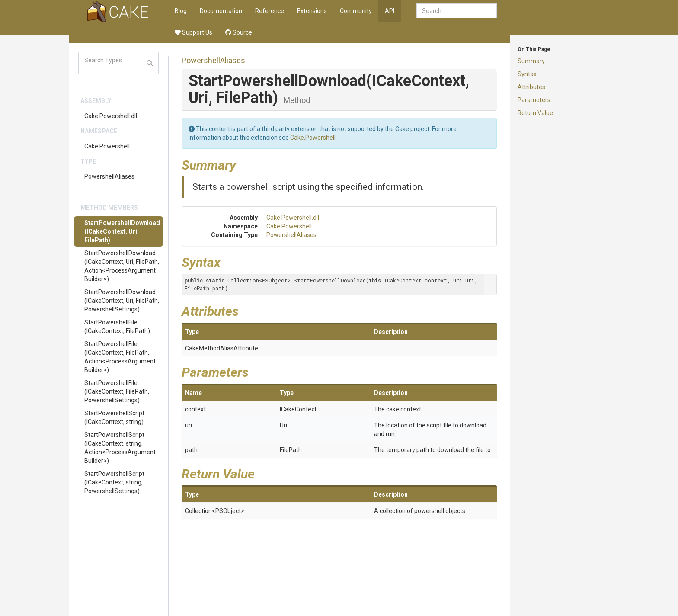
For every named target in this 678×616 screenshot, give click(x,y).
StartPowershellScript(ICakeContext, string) (114, 417)
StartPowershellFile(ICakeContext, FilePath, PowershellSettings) (117, 391)
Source (239, 32)
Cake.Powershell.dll (111, 116)
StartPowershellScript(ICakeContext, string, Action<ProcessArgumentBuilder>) (120, 448)
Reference (270, 11)
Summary (531, 61)
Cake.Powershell (107, 146)
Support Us (193, 32)
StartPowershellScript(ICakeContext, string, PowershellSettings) (114, 482)
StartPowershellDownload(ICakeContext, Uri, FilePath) (122, 231)
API (390, 11)
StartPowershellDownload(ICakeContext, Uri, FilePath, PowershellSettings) (122, 301)
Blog (181, 11)
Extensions (312, 11)
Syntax (527, 74)
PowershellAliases (109, 176)
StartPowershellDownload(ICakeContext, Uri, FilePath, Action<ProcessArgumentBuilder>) (122, 266)
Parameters (534, 100)
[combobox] (457, 11)
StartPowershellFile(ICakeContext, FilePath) (117, 327)
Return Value (535, 113)
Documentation (221, 11)
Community (356, 11)
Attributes (531, 87)
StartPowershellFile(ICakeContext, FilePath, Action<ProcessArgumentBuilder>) (120, 357)
